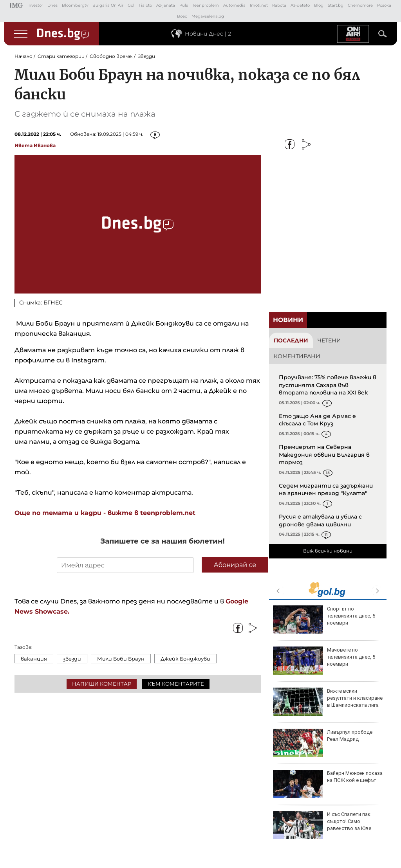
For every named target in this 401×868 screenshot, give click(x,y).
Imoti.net (259, 5)
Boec (182, 16)
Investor (35, 5)
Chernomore (360, 5)
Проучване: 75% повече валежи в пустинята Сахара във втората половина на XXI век (328, 385)
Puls (184, 5)
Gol (131, 5)
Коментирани (297, 356)
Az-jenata (166, 5)
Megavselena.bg (208, 16)
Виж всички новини (328, 551)
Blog (319, 5)
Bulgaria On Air (108, 5)
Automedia (234, 5)
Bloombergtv (75, 5)
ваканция (34, 659)
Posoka (384, 5)
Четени (329, 340)
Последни (291, 340)
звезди (72, 659)
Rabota (279, 5)
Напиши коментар (102, 684)
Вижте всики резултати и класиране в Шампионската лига (328, 702)
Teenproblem (206, 5)
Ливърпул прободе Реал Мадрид (323, 743)
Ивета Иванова (35, 145)
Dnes (52, 5)
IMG (16, 5)
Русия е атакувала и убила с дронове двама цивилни (320, 520)
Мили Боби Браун (121, 659)
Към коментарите (176, 684)
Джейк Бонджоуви (185, 659)
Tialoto (145, 5)
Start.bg (336, 5)
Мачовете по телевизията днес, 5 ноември (324, 661)
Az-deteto (300, 5)
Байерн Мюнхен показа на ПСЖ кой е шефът (328, 784)
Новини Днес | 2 (208, 34)
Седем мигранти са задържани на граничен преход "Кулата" (326, 490)
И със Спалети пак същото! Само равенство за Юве (322, 825)
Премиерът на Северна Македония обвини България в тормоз (324, 455)
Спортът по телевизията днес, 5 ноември (324, 619)
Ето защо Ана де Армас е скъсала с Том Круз (317, 420)
